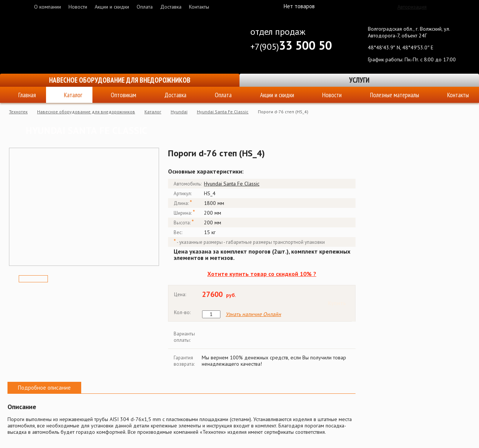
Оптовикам (123, 95)
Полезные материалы (395, 95)
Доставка (171, 7)
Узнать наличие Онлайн (253, 314)
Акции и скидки (112, 7)
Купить (337, 303)
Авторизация (412, 7)
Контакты (199, 7)
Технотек (18, 112)
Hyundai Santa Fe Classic (223, 112)
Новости (78, 7)
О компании (48, 7)
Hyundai (179, 112)
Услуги (359, 80)
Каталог (73, 95)
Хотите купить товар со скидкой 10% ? (262, 274)
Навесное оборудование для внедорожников (120, 80)
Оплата (145, 7)
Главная (27, 95)
